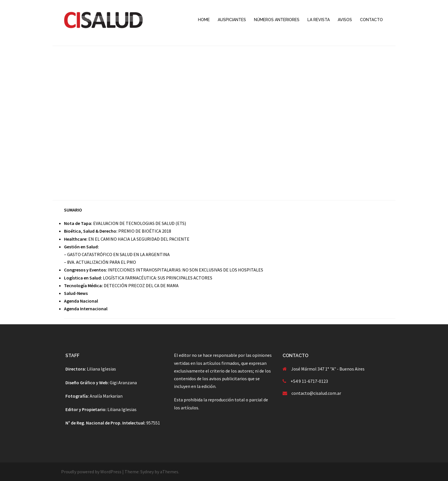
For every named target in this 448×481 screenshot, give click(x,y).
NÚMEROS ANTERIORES (277, 20)
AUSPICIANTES (232, 20)
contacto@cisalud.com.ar (316, 393)
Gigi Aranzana (123, 383)
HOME (204, 20)
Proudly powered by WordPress (91, 472)
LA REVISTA (319, 20)
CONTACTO (371, 20)
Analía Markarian (106, 396)
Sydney (147, 472)
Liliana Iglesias (101, 369)
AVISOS (345, 20)
